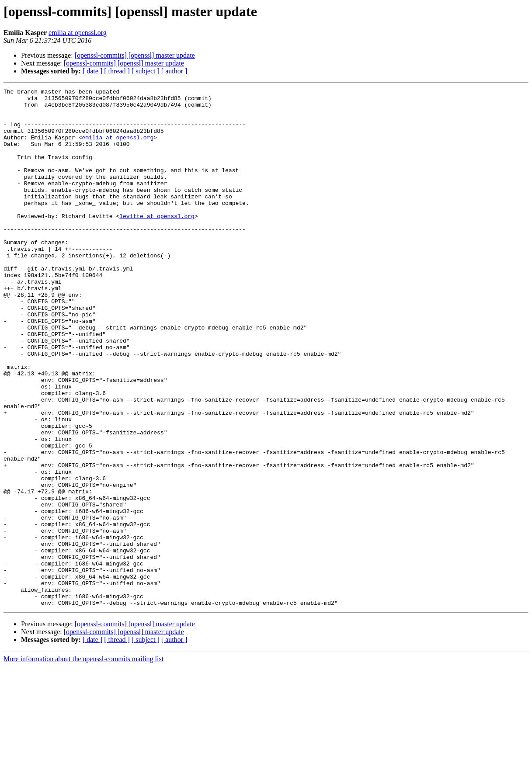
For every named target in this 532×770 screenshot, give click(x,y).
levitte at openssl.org (157, 242)
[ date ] (92, 71)
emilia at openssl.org (78, 33)
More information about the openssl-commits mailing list (83, 762)
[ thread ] (117, 71)
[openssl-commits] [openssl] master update (135, 55)
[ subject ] (146, 71)
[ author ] (174, 71)
